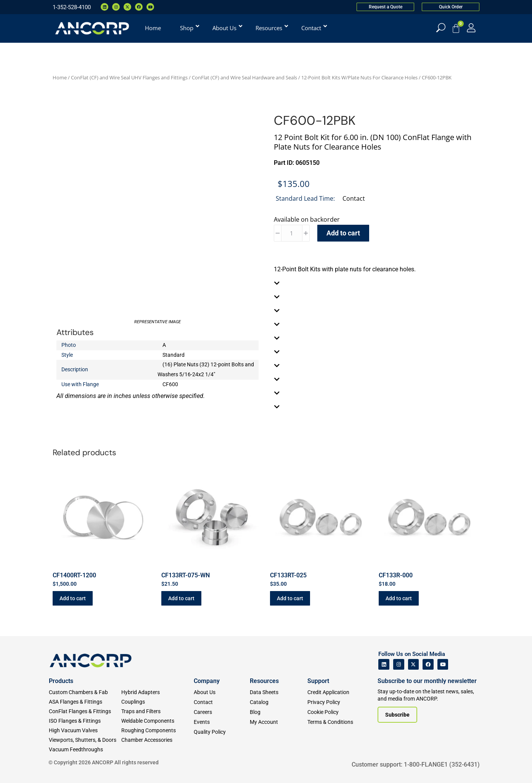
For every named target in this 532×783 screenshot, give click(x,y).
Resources (264, 681)
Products (61, 681)
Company (207, 681)
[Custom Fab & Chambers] (85, 692)
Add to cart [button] (73, 598)
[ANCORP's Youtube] (443, 665)
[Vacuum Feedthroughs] (85, 750)
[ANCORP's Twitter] (414, 665)
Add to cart (343, 233)
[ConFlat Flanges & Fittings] (85, 711)
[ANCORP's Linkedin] (384, 665)
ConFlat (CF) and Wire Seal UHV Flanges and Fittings (129, 77)
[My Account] (471, 28)
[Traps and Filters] (158, 711)
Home (60, 77)
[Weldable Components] (158, 721)
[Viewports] (85, 740)
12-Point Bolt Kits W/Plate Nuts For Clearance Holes (359, 77)
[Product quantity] (292, 233)
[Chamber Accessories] (158, 740)
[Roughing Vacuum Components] (158, 731)
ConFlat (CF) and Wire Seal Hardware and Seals (244, 77)
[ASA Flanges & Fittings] (85, 702)
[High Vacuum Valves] (85, 731)
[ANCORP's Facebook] (428, 665)
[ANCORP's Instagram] (399, 665)
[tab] (375, 283)
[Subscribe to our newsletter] (397, 715)
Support (318, 681)
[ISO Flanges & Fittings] (85, 721)
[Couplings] (158, 702)
